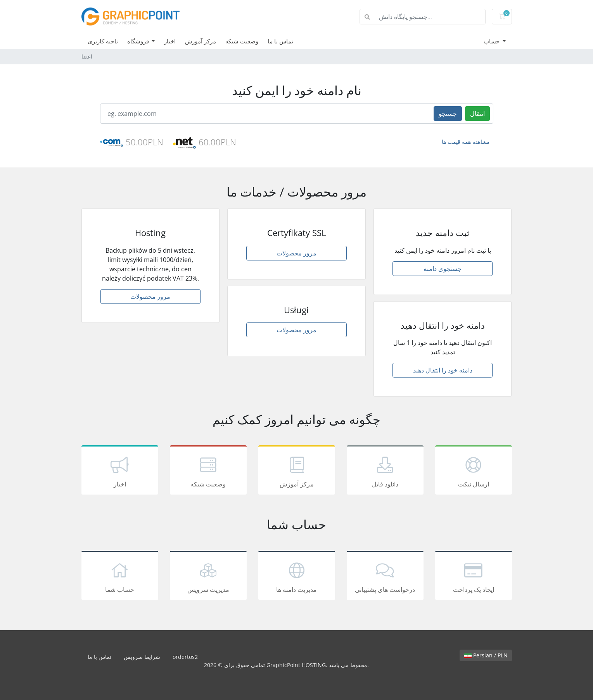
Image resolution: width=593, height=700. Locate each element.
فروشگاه (139, 41)
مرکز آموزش (201, 41)
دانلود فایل (385, 471)
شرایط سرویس (142, 657)
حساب (492, 41)
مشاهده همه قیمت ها (466, 142)
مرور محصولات (150, 297)
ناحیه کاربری (103, 41)
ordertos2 (185, 657)
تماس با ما (280, 41)
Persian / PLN (486, 655)
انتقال (477, 114)
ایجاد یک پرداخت (474, 577)
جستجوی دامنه (443, 269)
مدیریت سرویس (208, 577)
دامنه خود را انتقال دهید (443, 370)
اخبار (170, 41)
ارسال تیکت (474, 471)
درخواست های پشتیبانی (385, 577)
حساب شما (120, 577)
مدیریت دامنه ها (297, 577)
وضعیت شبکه (242, 41)
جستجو (448, 114)
